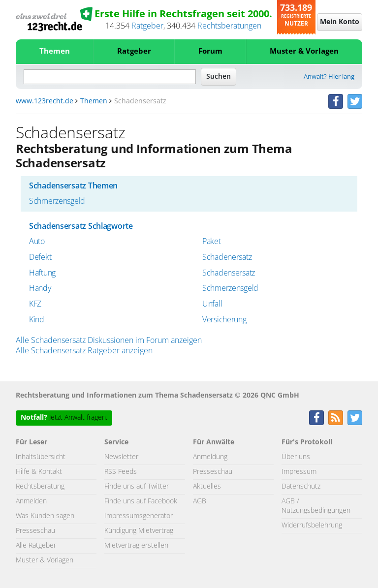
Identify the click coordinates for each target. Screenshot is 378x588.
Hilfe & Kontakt (39, 472)
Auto (37, 242)
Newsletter (121, 457)
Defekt (40, 257)
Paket (212, 242)
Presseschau (35, 531)
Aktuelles (207, 487)
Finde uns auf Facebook (141, 501)
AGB (200, 501)
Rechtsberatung (40, 487)
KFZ (35, 304)
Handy (40, 288)
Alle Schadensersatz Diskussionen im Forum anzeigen (109, 340)
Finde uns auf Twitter (137, 487)
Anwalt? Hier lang (329, 77)
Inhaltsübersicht (41, 457)
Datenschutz (301, 487)
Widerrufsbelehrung (312, 526)
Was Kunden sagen (45, 516)
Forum (210, 51)
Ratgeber (147, 26)
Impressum (299, 472)
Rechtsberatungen (229, 26)
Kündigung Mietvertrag (139, 531)
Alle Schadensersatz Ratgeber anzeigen (84, 351)
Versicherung (224, 320)
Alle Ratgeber (36, 546)
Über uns (296, 457)
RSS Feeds (121, 472)
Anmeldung (210, 457)
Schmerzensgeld (57, 201)
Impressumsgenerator (139, 516)
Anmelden (31, 501)
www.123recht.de (45, 101)
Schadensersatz (229, 273)
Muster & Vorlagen (304, 51)
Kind (37, 320)
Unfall (212, 304)
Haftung (42, 273)
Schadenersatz (227, 257)
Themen (55, 51)
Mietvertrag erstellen (136, 546)
